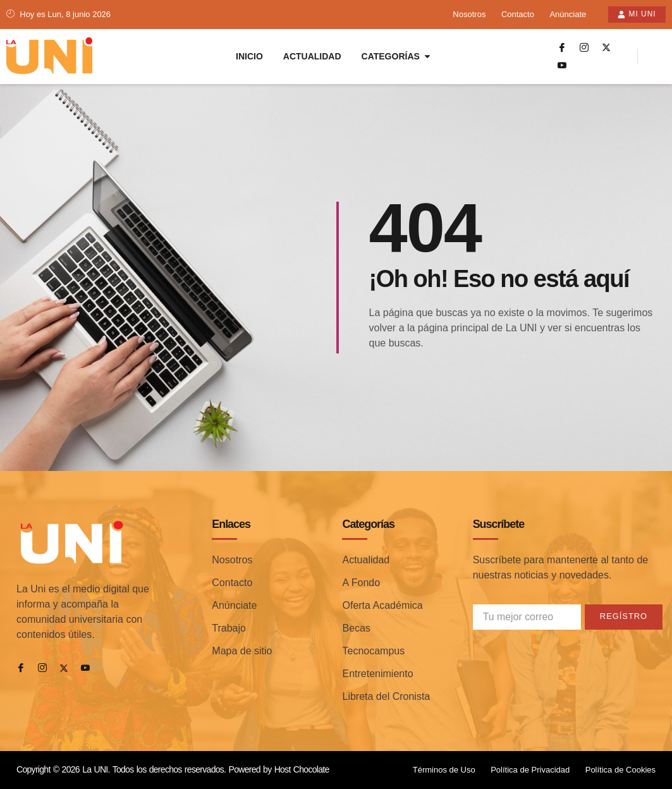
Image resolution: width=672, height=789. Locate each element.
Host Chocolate (302, 769)
